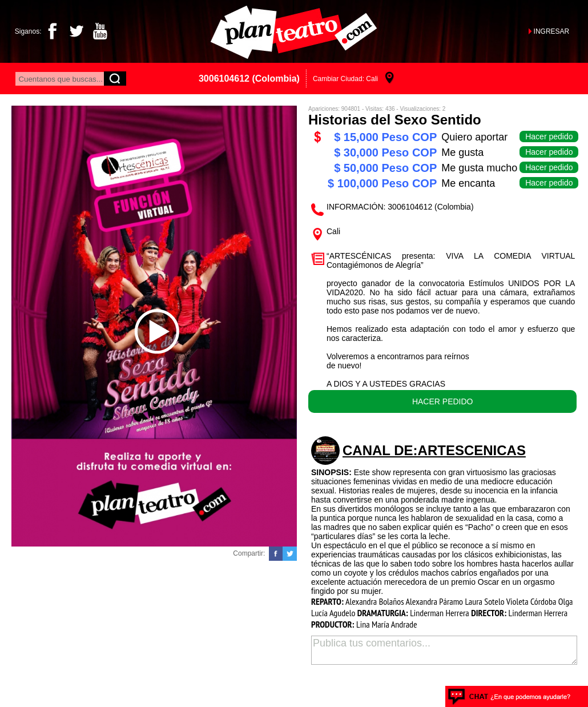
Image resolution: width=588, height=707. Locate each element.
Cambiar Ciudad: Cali (345, 79)
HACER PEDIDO (443, 401)
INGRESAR (552, 31)
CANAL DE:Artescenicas (434, 450)
